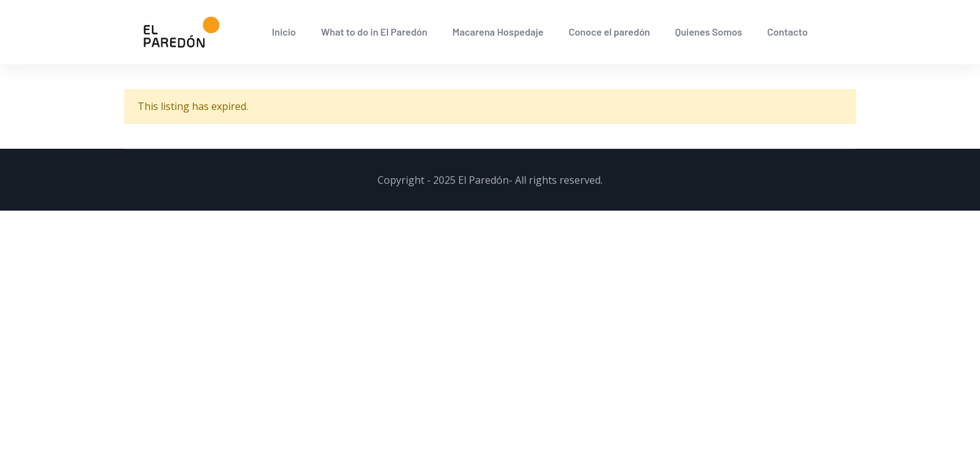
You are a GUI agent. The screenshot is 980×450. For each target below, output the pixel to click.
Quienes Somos (708, 32)
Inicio (284, 32)
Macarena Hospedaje (498, 32)
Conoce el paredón (609, 32)
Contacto (787, 32)
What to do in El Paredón (374, 32)
